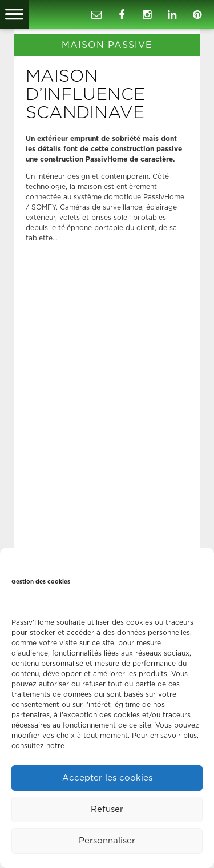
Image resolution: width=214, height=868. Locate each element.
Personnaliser (107, 841)
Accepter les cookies (107, 778)
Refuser (107, 809)
